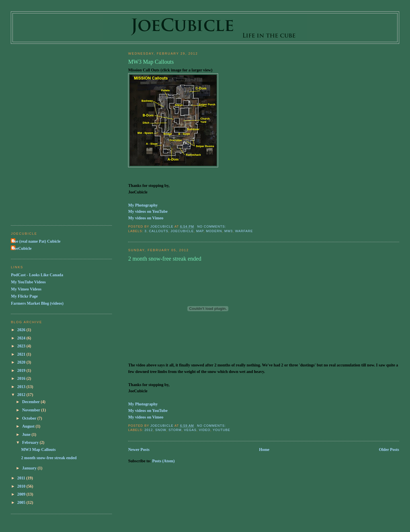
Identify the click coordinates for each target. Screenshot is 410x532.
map (200, 231)
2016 (22, 378)
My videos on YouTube (148, 211)
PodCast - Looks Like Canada (37, 275)
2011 (22, 478)
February (31, 442)
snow (161, 430)
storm (175, 430)
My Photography (143, 205)
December (31, 402)
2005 (22, 502)
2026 (22, 330)
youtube (222, 430)
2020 (22, 362)
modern (214, 231)
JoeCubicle (22, 248)
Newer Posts (139, 449)
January (30, 468)
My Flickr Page (24, 296)
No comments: (212, 226)
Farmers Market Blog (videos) (37, 303)
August (29, 426)
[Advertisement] (34, 132)
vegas (190, 430)
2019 (22, 370)
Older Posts (389, 449)
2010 (22, 486)
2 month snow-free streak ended (165, 259)
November (32, 410)
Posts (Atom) (163, 461)
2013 (22, 387)
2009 (22, 494)
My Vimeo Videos (26, 289)
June (27, 434)
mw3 (228, 231)
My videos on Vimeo (146, 218)
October (30, 418)
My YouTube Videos (28, 282)
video (204, 430)
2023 (22, 346)
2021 (22, 354)
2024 (22, 338)
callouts (159, 231)
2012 (148, 430)
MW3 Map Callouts (151, 62)
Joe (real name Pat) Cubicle (36, 241)
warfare (244, 231)
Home (264, 449)
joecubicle (182, 231)
